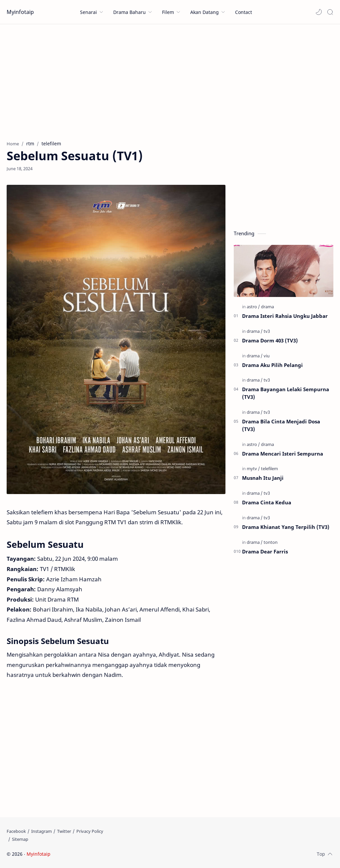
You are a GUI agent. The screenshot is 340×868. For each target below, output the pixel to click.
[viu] (267, 356)
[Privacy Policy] (90, 831)
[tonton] (271, 542)
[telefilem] (269, 469)
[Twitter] (64, 831)
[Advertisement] (170, 81)
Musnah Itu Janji (263, 478)
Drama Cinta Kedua (267, 502)
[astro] (253, 307)
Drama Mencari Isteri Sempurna (283, 454)
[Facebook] (16, 831)
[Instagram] (42, 831)
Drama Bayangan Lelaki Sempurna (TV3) (286, 393)
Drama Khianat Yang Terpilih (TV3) (286, 527)
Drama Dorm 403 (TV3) (270, 340)
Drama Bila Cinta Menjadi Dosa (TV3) (281, 425)
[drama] (267, 307)
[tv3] (267, 331)
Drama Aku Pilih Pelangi (272, 365)
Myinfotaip (20, 12)
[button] (319, 12)
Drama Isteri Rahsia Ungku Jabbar (285, 316)
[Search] (330, 12)
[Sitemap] (20, 839)
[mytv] (253, 469)
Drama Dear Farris (265, 551)
